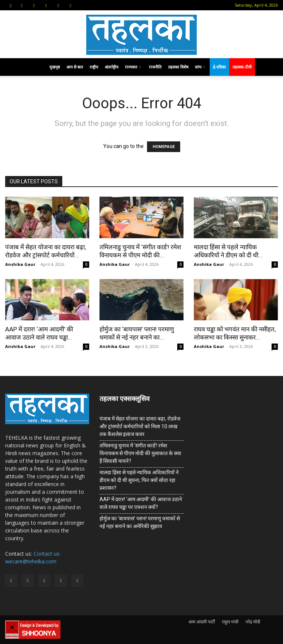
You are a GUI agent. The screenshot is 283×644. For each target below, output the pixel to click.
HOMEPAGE (164, 147)
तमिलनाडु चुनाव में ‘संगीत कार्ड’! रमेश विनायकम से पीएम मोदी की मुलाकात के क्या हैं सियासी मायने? (140, 453)
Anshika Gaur (20, 264)
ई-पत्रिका (219, 67)
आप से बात (75, 67)
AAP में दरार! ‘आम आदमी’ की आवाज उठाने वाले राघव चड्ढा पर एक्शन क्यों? (141, 503)
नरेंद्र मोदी (253, 622)
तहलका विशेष (178, 67)
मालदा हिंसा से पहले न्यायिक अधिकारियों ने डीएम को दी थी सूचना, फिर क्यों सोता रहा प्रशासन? (139, 480)
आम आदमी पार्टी (202, 622)
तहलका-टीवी (242, 67)
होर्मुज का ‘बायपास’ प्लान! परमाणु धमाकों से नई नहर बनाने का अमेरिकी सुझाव (140, 522)
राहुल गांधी (230, 622)
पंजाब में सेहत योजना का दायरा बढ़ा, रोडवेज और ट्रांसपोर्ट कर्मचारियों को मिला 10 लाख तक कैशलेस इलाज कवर (140, 426)
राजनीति (155, 67)
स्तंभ (200, 67)
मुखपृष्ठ (55, 67)
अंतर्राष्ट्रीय (111, 67)
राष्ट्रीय (94, 67)
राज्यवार (133, 67)
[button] (11, 5)
